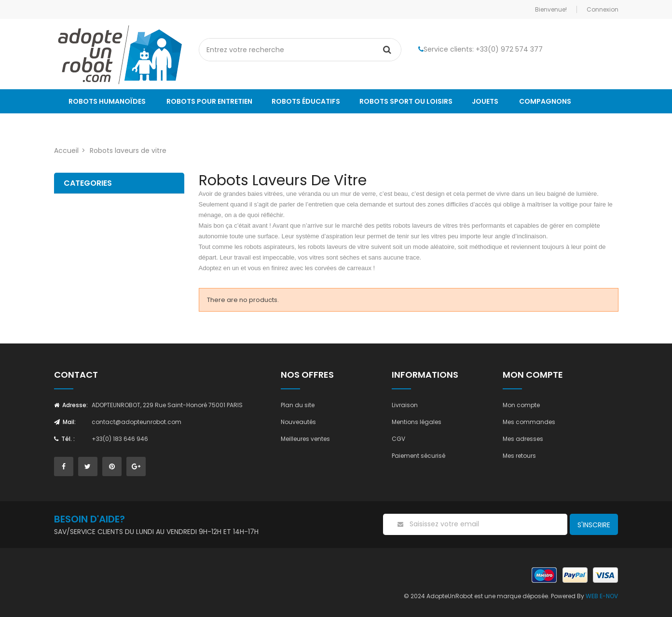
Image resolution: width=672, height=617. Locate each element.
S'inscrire (594, 525)
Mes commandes (529, 422)
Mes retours (519, 456)
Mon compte (521, 405)
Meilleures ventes (305, 439)
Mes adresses (523, 439)
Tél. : (64, 439)
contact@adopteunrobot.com (137, 422)
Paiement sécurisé (418, 456)
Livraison (405, 405)
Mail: (65, 422)
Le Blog (82, 125)
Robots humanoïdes (107, 101)
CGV (398, 439)
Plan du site (298, 405)
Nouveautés (298, 422)
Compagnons (545, 101)
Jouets (485, 101)
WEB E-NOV (602, 596)
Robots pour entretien (209, 101)
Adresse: (71, 405)
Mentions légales (417, 422)
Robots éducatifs (306, 101)
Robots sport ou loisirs (406, 101)
